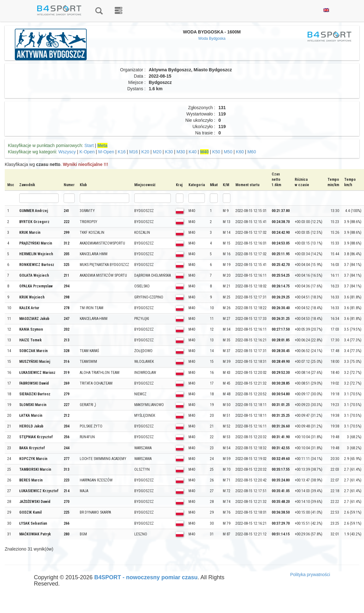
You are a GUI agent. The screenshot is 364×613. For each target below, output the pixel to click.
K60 (240, 152)
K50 (216, 152)
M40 (204, 152)
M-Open (106, 152)
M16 (133, 152)
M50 (228, 152)
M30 (181, 152)
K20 (145, 152)
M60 (252, 152)
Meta (102, 145)
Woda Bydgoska (212, 38)
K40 (193, 152)
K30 (169, 152)
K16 (122, 152)
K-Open (87, 152)
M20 (157, 152)
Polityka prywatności (310, 575)
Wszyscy (67, 152)
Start (89, 145)
